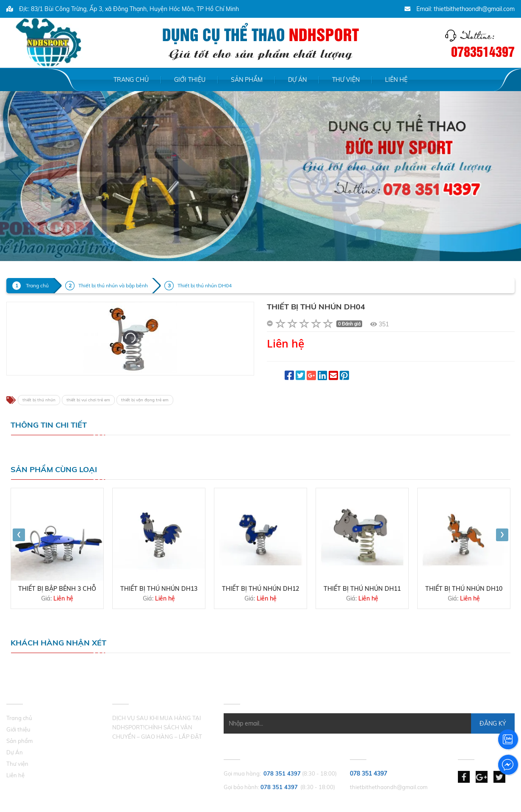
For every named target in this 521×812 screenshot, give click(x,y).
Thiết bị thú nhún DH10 (464, 589)
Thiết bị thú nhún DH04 (205, 285)
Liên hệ (396, 80)
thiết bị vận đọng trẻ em (145, 400)
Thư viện (346, 80)
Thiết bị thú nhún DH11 (362, 589)
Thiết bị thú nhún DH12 (260, 589)
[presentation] (19, 535)
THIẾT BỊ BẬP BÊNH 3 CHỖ (57, 589)
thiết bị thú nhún (39, 400)
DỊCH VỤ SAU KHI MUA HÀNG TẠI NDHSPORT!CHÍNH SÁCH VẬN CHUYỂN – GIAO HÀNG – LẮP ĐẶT (157, 727)
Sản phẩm (247, 80)
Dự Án (297, 80)
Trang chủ (131, 80)
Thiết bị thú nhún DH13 (159, 589)
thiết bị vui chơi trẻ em (88, 400)
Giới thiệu (190, 80)
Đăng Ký (493, 723)
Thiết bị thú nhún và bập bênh (113, 285)
